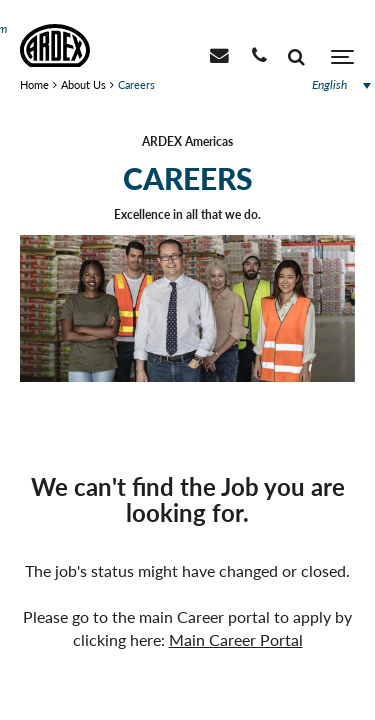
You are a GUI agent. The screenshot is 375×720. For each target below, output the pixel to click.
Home (34, 84)
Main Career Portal (236, 639)
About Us (83, 84)
